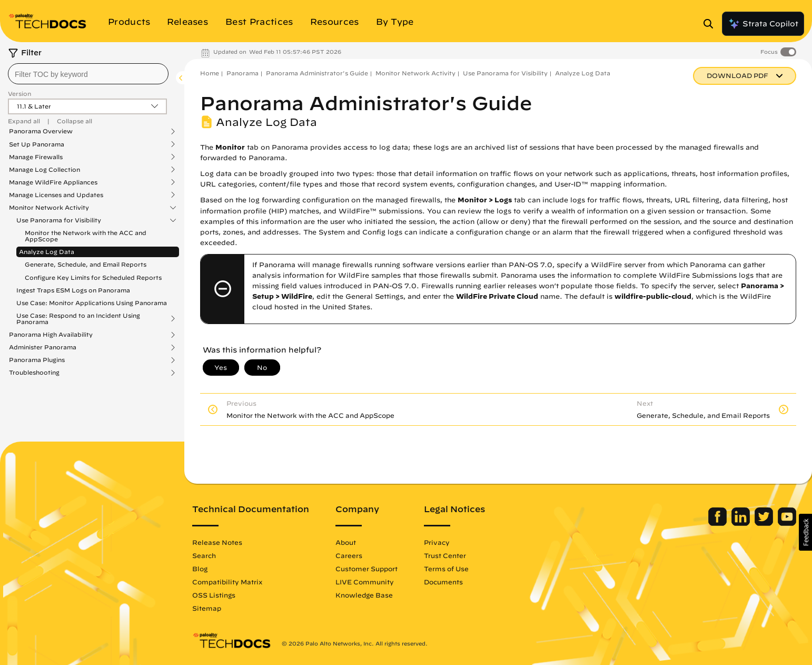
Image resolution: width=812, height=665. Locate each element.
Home (210, 73)
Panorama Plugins (37, 360)
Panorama (242, 73)
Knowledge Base (364, 595)
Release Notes (217, 542)
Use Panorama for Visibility (59, 220)
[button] (805, 532)
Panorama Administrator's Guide (317, 73)
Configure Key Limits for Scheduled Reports (93, 277)
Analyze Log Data (47, 252)
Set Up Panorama (37, 144)
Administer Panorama (43, 347)
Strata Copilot (763, 24)
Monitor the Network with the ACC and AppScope (86, 236)
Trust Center (445, 555)
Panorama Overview (41, 131)
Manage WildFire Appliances (53, 182)
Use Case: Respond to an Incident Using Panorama (78, 319)
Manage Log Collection (44, 170)
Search (204, 555)
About (346, 542)
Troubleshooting (34, 373)
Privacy (437, 542)
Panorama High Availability (51, 335)
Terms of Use (446, 569)
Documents (443, 582)
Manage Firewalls (36, 157)
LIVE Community (365, 582)
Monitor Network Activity (49, 208)
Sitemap (207, 608)
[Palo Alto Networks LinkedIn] (742, 523)
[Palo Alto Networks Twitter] (765, 523)
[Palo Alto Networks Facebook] (719, 523)
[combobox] (88, 74)
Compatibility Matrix (227, 582)
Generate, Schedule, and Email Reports (86, 264)
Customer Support (367, 569)
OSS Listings (214, 595)
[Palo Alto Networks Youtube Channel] (787, 523)
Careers (349, 555)
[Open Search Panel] (711, 24)
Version (19, 94)
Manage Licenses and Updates (56, 195)
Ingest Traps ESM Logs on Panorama (73, 290)
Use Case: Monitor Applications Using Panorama (92, 303)
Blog (200, 569)
